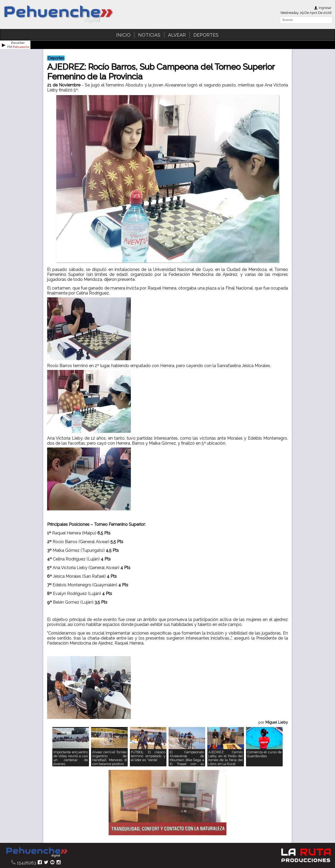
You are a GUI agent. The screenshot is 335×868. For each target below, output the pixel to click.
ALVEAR (177, 35)
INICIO (123, 35)
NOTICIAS (149, 35)
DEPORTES (206, 35)
